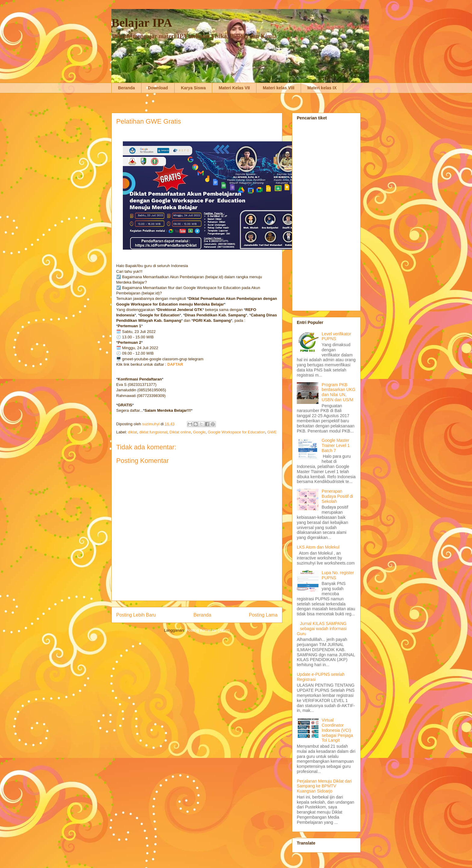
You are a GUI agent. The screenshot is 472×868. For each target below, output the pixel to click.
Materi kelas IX (322, 88)
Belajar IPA (142, 23)
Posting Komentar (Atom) (208, 630)
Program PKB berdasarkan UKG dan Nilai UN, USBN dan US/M (339, 392)
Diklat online (180, 432)
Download (158, 88)
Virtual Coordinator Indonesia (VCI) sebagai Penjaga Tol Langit (337, 730)
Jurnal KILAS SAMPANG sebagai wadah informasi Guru (322, 629)
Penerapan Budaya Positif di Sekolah (337, 496)
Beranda (126, 88)
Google (199, 432)
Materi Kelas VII (234, 88)
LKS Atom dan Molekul (318, 547)
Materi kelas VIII (279, 88)
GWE (272, 432)
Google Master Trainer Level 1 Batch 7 (336, 445)
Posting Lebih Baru (136, 615)
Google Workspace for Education (236, 432)
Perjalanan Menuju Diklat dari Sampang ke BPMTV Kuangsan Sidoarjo (324, 786)
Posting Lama (263, 615)
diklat (132, 432)
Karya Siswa (193, 88)
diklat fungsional (153, 432)
